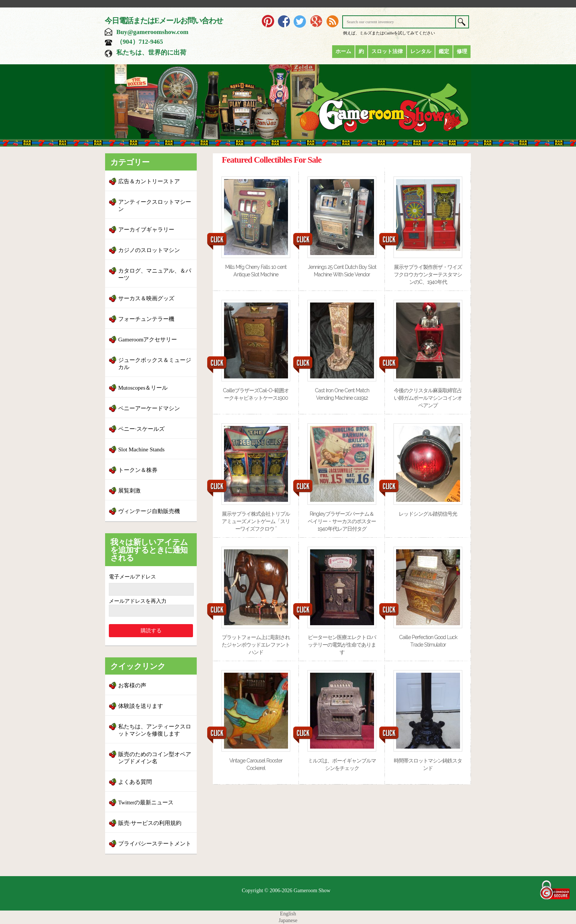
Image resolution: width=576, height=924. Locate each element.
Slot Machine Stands (141, 449)
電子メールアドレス (132, 577)
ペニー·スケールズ (141, 429)
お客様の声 (132, 685)
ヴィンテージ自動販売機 (149, 511)
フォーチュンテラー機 (146, 319)
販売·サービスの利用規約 (150, 823)
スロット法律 (387, 51)
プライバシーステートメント (155, 844)
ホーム (343, 51)
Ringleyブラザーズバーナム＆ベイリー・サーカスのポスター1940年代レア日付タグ (342, 521)
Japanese (288, 920)
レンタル (421, 51)
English (288, 914)
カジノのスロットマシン (149, 250)
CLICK (217, 240)
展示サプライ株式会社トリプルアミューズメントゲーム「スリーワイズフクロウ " (256, 521)
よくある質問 (135, 782)
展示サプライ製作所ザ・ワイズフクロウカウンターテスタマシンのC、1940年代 (428, 274)
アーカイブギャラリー (146, 230)
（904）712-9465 (140, 42)
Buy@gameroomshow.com (152, 32)
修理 (462, 51)
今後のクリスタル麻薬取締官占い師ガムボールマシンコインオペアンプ (428, 398)
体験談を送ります (141, 706)
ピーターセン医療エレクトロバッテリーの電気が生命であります (342, 645)
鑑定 (444, 51)
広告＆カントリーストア (149, 181)
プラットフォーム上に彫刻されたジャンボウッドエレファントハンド (256, 645)
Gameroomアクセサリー (148, 340)
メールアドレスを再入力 (138, 601)
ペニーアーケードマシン (149, 408)
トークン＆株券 (138, 470)
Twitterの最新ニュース (146, 802)
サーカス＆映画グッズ (146, 298)
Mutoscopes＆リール (143, 388)
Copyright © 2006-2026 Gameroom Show (286, 891)
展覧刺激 (129, 491)
